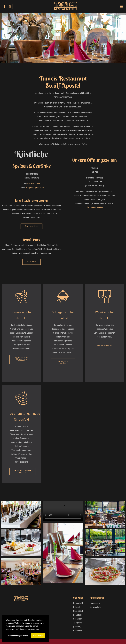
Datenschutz (96, 607)
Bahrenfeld (78, 603)
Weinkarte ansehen (105, 346)
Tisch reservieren (31, 226)
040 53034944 (34, 184)
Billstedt (77, 607)
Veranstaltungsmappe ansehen (23, 471)
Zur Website (31, 262)
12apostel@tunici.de (35, 188)
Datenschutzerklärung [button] (30, 629)
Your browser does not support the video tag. (63, 511)
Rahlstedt (77, 615)
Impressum (95, 603)
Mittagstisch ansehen (63, 362)
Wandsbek (78, 631)
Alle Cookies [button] (38, 636)
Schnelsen (78, 619)
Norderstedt (78, 611)
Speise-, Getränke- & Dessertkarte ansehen (21, 359)
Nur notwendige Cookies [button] (18, 636)
